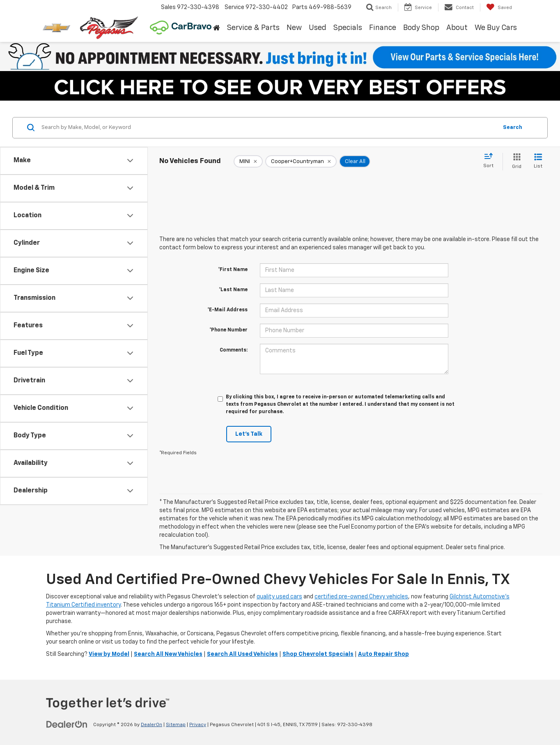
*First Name (233, 270)
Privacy (198, 725)
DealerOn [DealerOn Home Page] (151, 725)
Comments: (234, 350)
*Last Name (233, 290)
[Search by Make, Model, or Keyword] (268, 128)
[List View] (538, 162)
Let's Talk (249, 434)
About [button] (457, 28)
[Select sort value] (491, 161)
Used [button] (318, 28)
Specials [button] (348, 28)
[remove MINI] (248, 161)
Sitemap (176, 725)
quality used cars (279, 597)
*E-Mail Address (227, 310)
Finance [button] (383, 28)
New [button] (294, 28)
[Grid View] (515, 162)
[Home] (216, 28)
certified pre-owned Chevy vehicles (361, 597)
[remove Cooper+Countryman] (301, 161)
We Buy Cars (496, 28)
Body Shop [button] (421, 28)
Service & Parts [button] (253, 28)
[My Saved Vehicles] (499, 7)
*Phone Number (228, 330)
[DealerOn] (67, 724)
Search (513, 128)
